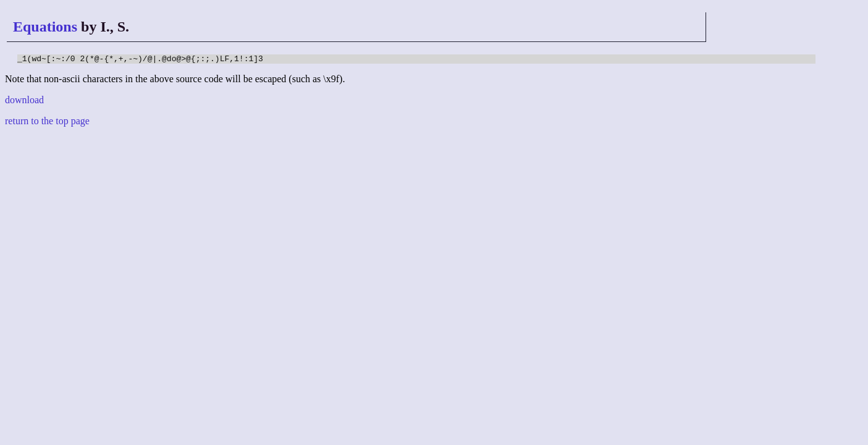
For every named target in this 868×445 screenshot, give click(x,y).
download (24, 102)
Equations (45, 27)
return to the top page (47, 123)
